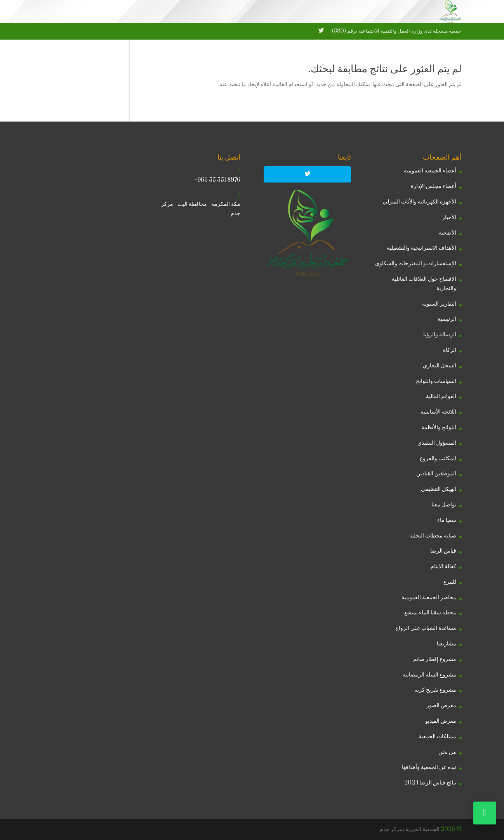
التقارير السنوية (439, 304)
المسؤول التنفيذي (437, 443)
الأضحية (448, 233)
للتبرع (450, 582)
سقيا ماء (447, 520)
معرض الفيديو (441, 721)
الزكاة (450, 350)
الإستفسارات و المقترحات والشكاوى (416, 263)
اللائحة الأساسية (438, 412)
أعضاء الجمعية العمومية (430, 171)
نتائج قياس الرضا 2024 (430, 783)
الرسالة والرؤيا (440, 335)
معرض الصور (441, 705)
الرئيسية (447, 319)
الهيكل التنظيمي (439, 489)
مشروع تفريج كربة (435, 690)
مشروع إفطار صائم (435, 659)
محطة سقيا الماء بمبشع (430, 613)
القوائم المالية (441, 396)
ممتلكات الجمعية (437, 737)
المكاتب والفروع (438, 458)
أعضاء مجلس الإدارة (434, 186)
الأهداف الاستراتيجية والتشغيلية (421, 248)
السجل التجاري (440, 366)
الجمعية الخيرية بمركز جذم (410, 829)
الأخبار (449, 217)
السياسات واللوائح (436, 381)
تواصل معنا (444, 505)
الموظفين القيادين (436, 474)
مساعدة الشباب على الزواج (426, 628)
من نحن (447, 752)
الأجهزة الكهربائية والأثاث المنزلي (420, 202)
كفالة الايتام (443, 566)
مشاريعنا (447, 644)
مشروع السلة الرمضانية (429, 675)
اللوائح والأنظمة (439, 427)
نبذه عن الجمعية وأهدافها (429, 767)
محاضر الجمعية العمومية (429, 597)
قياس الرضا (443, 551)
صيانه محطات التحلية (433, 536)
